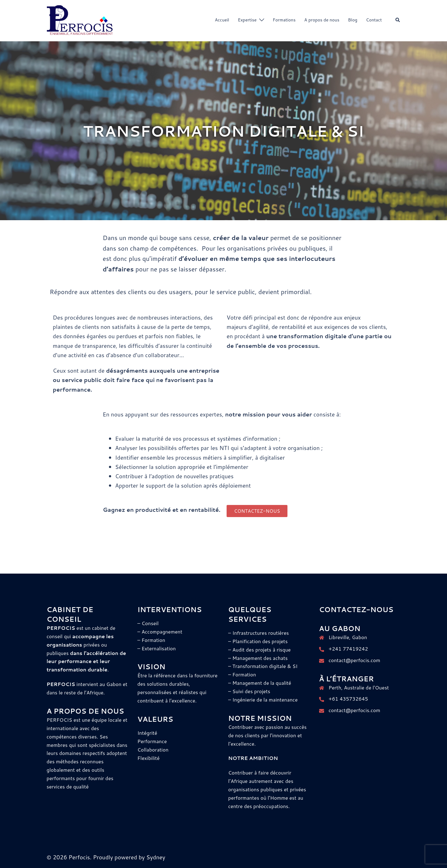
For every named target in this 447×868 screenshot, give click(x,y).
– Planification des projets (258, 641)
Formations (284, 20)
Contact (374, 20)
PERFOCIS (60, 720)
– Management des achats (258, 658)
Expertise (247, 20)
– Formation (242, 674)
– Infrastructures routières (259, 633)
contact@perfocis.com (354, 660)
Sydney (156, 857)
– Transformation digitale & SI (263, 666)
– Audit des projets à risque (259, 650)
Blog (353, 20)
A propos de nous (322, 20)
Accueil (222, 20)
